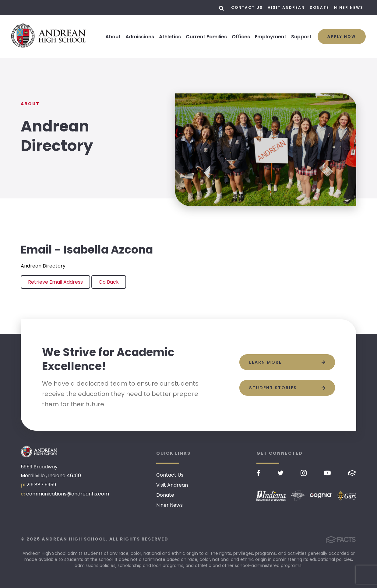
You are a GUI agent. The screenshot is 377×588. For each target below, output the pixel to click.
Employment (271, 37)
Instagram (304, 473)
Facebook (258, 473)
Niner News (349, 7)
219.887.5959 (41, 485)
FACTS (352, 473)
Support (301, 37)
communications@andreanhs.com (68, 494)
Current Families (206, 37)
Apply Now (342, 36)
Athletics (170, 37)
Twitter (280, 473)
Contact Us (247, 7)
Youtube (328, 473)
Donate (319, 7)
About (113, 37)
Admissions (140, 37)
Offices (241, 37)
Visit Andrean (286, 7)
